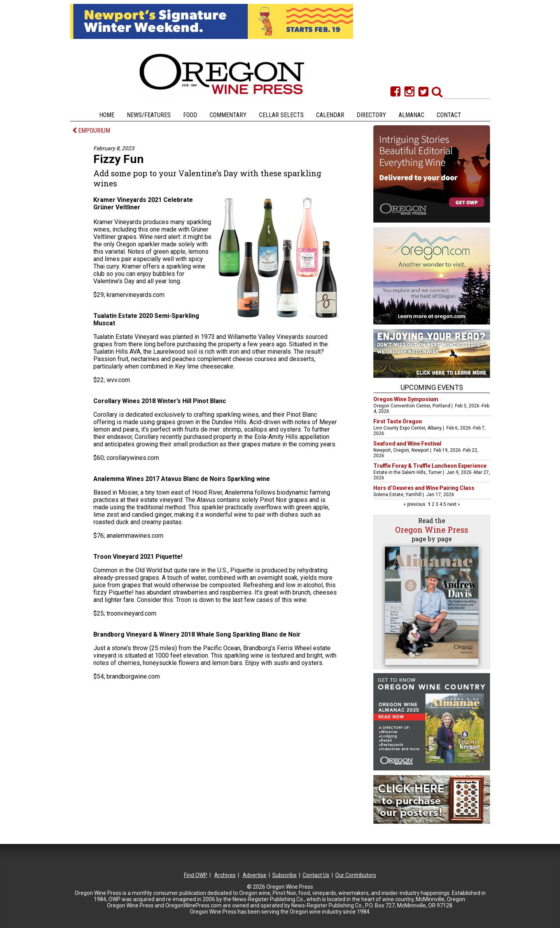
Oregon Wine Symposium (406, 399)
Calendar (330, 115)
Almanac (411, 115)
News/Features (149, 115)
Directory (371, 115)
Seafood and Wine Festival (407, 444)
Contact (449, 115)
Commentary (228, 115)
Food (190, 115)
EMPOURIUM (91, 131)
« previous (415, 504)
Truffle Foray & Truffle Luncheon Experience (430, 466)
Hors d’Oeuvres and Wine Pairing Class (424, 488)
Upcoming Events (432, 387)
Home (107, 115)
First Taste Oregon (398, 421)
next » (453, 504)
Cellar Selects (281, 115)
